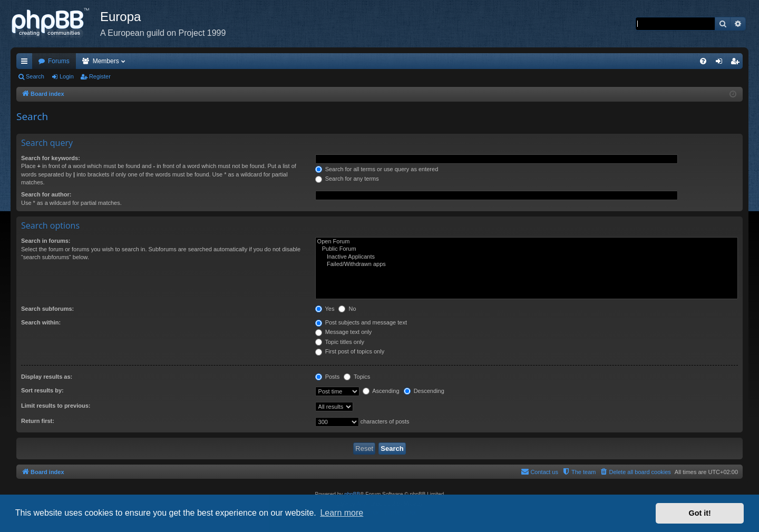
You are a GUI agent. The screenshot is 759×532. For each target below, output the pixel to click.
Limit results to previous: (56, 406)
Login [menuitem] (721, 63)
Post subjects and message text (361, 322)
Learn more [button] (342, 513)
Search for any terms (347, 179)
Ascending (381, 391)
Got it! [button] (700, 513)
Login (67, 76)
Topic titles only (340, 342)
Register (100, 76)
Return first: (38, 421)
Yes (325, 309)
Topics (357, 377)
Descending (424, 391)
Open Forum (527, 242)
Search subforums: (47, 309)
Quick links (26, 63)
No (347, 309)
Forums (59, 61)
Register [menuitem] (737, 63)
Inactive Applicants (527, 257)
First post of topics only (350, 351)
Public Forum (527, 249)
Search (35, 76)
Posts (328, 377)
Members (106, 61)
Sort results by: (42, 390)
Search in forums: (46, 241)
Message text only (344, 332)
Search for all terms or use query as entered (377, 169)
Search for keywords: (51, 158)
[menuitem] (703, 61)
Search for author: (46, 194)
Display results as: (47, 377)
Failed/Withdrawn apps (527, 264)
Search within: (41, 322)
